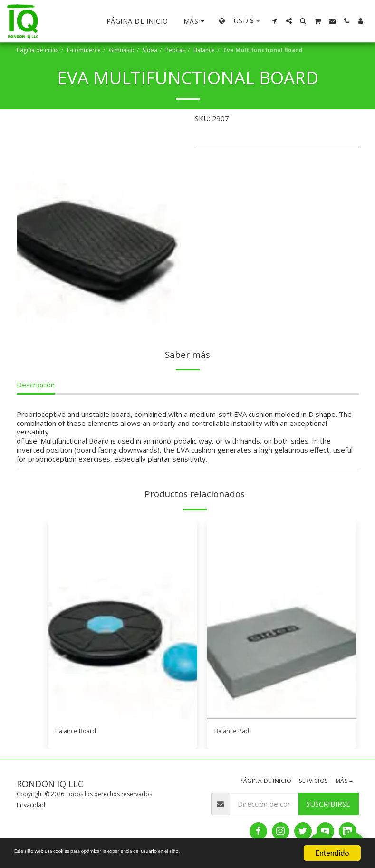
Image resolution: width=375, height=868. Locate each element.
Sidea (150, 50)
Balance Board (79, 732)
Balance (204, 50)
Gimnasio (122, 50)
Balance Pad (234, 732)
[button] (275, 21)
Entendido (332, 853)
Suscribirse (328, 806)
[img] (122, 619)
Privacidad (31, 806)
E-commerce (84, 50)
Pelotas (175, 50)
